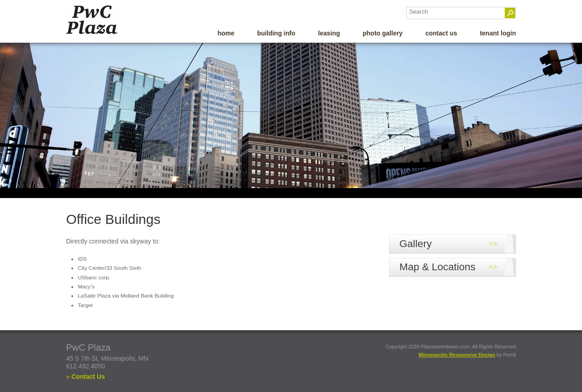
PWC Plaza (106, 20)
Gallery (415, 244)
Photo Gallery (383, 33)
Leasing (329, 33)
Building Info (276, 33)
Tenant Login (498, 33)
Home (226, 33)
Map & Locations (438, 267)
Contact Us (441, 33)
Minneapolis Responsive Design (457, 355)
